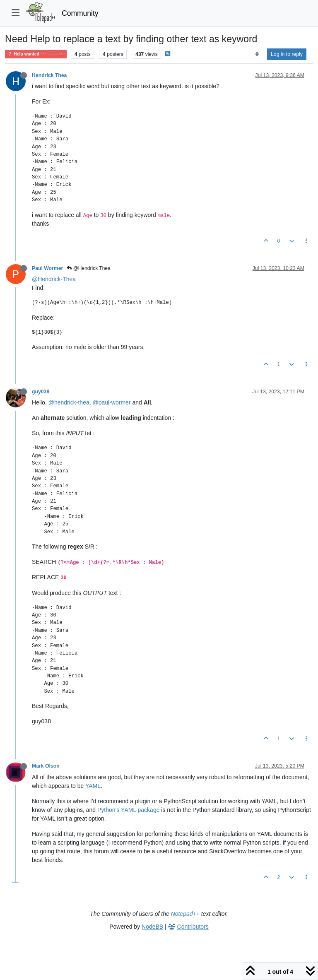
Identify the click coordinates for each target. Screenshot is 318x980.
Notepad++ (185, 914)
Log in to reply (287, 54)
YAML (93, 786)
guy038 (41, 392)
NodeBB (152, 927)
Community (80, 13)
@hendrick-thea (69, 402)
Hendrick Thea (49, 75)
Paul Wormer (47, 268)
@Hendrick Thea (88, 268)
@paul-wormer (112, 402)
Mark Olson (46, 766)
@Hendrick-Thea (54, 279)
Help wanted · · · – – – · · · (36, 54)
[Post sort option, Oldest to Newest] (257, 54)
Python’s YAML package (128, 810)
